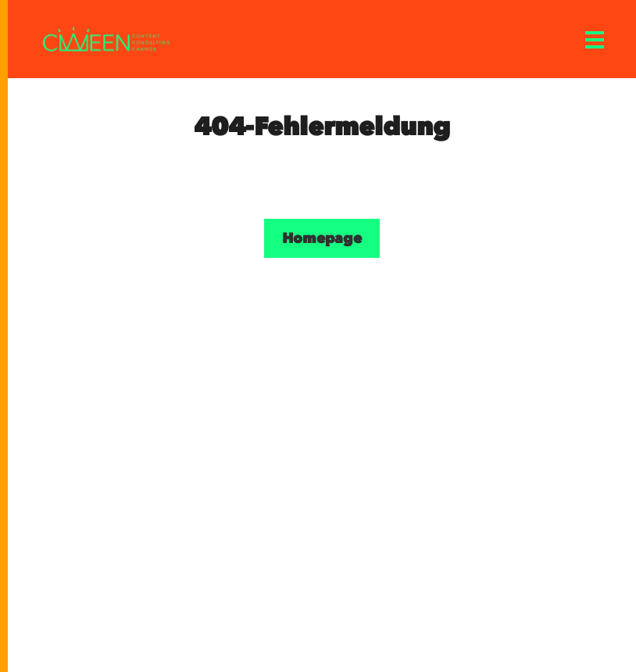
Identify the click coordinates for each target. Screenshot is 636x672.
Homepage (322, 238)
